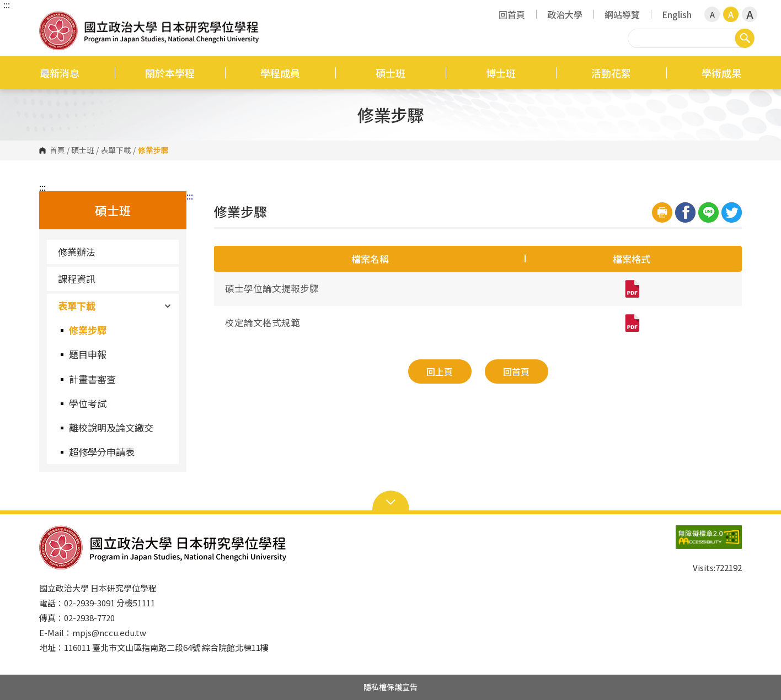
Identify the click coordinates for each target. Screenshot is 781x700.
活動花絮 (611, 73)
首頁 (57, 150)
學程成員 (280, 73)
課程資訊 (77, 279)
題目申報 (88, 354)
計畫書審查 (92, 379)
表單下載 (116, 150)
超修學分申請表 (102, 452)
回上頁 (440, 371)
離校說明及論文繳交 (111, 427)
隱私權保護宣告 (390, 687)
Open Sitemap (391, 501)
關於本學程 (170, 73)
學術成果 (721, 73)
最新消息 (60, 73)
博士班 (501, 73)
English (677, 14)
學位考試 (88, 403)
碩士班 (390, 73)
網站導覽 (622, 14)
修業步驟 (88, 330)
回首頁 (512, 14)
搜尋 (745, 38)
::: (7, 4)
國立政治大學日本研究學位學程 (50, 19)
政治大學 (565, 14)
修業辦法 (77, 252)
